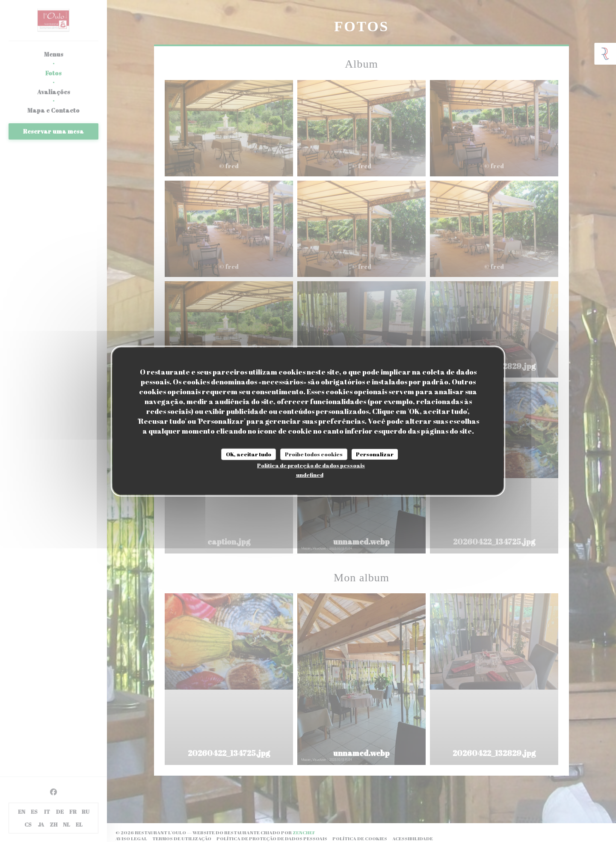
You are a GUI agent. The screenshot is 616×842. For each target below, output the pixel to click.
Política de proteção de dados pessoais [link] (311, 465)
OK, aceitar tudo (249, 454)
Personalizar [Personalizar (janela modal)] (375, 454)
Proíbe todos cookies (314, 454)
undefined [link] (310, 475)
